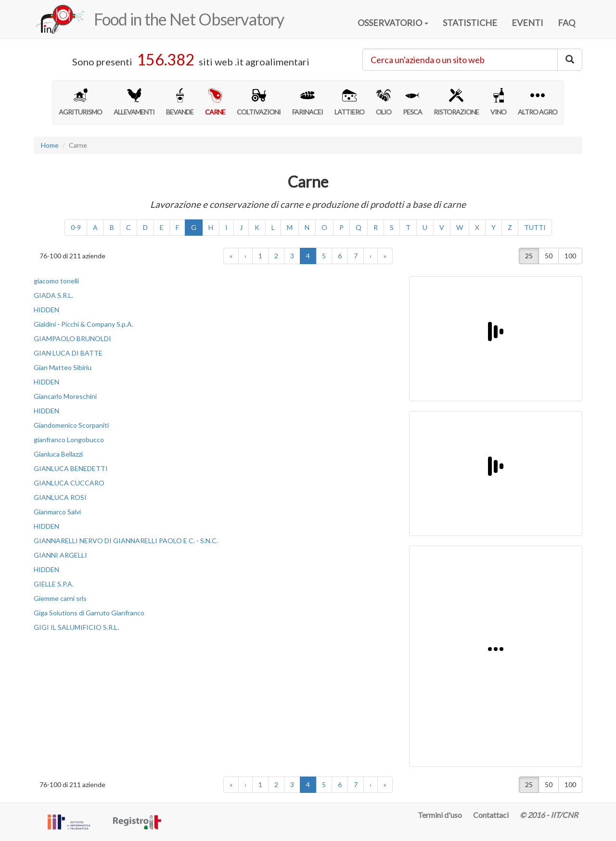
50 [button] (549, 256)
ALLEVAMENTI (134, 102)
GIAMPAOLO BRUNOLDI (72, 338)
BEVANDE (180, 102)
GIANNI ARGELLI (60, 555)
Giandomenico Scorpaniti (71, 425)
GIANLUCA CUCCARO (69, 483)
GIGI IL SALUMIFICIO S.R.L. (76, 627)
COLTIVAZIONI (259, 102)
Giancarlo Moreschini (65, 396)
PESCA (412, 102)
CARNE (215, 102)
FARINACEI (308, 102)
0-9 (76, 227)
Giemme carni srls (60, 598)
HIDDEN (46, 310)
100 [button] (570, 256)
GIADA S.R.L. (53, 295)
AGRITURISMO (80, 102)
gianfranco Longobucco (69, 440)
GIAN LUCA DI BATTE (68, 353)
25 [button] (529, 256)
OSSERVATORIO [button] (393, 23)
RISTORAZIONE (456, 102)
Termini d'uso (440, 815)
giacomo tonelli (56, 281)
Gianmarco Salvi (57, 512)
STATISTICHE (470, 23)
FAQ (566, 23)
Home (50, 145)
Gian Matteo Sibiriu (63, 367)
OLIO (384, 102)
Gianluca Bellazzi (58, 454)
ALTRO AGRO (538, 102)
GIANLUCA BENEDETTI (71, 468)
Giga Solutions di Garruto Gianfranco (89, 613)
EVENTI (527, 23)
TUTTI (535, 227)
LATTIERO (349, 102)
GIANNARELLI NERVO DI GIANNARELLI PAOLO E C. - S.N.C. (126, 541)
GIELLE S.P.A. (54, 584)
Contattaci (491, 815)
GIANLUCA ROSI (60, 497)
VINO (498, 102)
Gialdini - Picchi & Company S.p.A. (83, 324)
